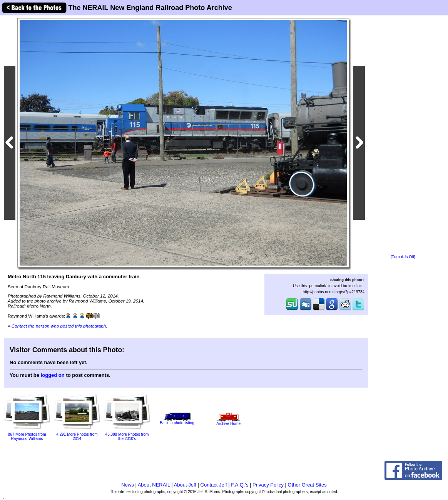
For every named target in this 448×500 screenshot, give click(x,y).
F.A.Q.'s (240, 485)
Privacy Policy (268, 485)
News (128, 485)
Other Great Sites (307, 485)
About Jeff (185, 485)
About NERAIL (154, 485)
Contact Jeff (214, 485)
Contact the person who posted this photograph (59, 326)
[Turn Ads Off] (403, 257)
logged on (53, 375)
